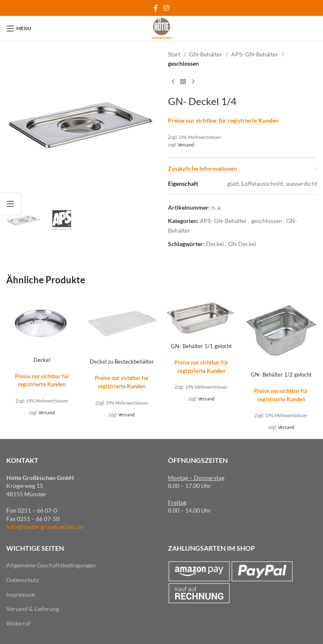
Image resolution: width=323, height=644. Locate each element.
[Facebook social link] (156, 8)
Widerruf (18, 623)
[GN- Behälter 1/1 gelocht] (202, 317)
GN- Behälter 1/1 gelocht (201, 346)
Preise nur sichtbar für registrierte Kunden (223, 120)
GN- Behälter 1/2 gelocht (281, 374)
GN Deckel (242, 244)
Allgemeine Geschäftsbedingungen (51, 565)
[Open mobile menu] (19, 28)
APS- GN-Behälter (255, 54)
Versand (186, 145)
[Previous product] (173, 82)
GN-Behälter (206, 54)
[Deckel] (42, 323)
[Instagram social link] (167, 8)
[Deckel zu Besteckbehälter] (122, 324)
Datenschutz (23, 579)
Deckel (215, 244)
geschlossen (183, 63)
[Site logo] (161, 28)
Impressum (21, 594)
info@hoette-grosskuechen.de (45, 527)
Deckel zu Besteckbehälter (122, 361)
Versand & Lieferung (33, 609)
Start (174, 54)
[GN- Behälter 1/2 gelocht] (281, 331)
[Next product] (193, 82)
